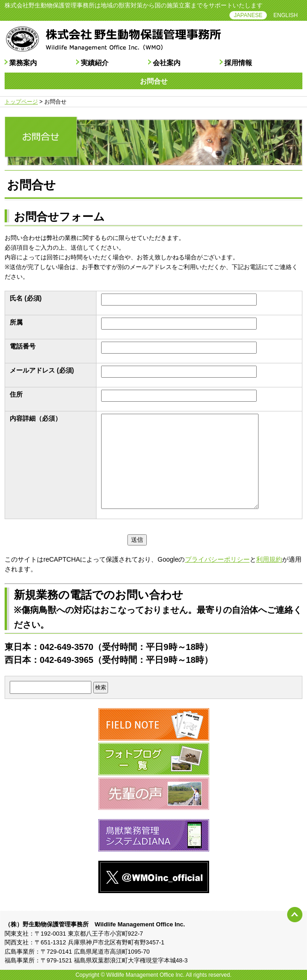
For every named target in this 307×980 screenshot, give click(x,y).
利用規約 (269, 559)
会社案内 (167, 63)
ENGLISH (286, 15)
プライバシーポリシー (217, 559)
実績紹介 (95, 63)
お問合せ (154, 81)
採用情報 (238, 63)
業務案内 (23, 63)
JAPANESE (248, 15)
